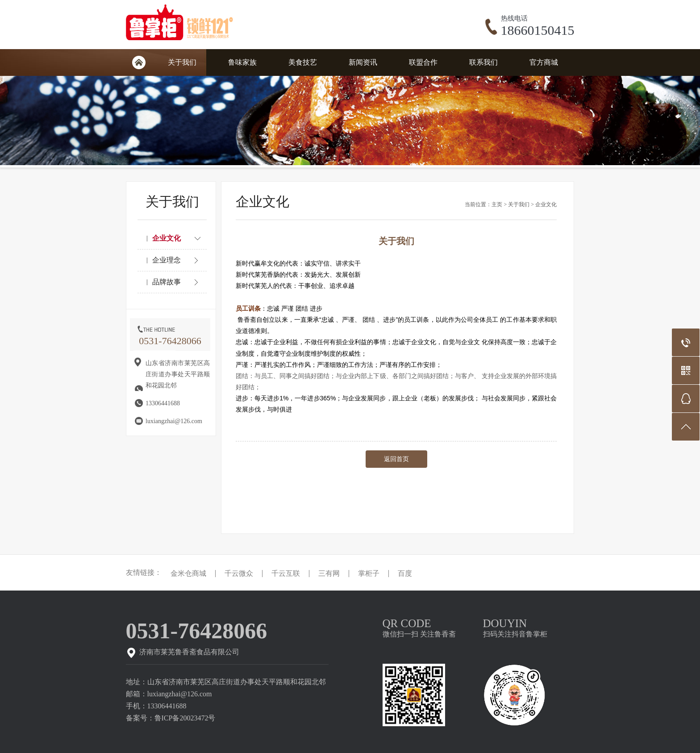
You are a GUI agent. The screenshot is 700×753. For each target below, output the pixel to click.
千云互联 (286, 574)
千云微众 (239, 574)
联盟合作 (423, 62)
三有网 (329, 574)
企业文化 (546, 204)
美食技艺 (303, 62)
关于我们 (182, 62)
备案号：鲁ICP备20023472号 (171, 718)
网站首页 (139, 62)
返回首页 (396, 459)
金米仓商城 (188, 574)
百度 (405, 574)
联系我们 (483, 62)
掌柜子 (369, 574)
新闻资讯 (363, 62)
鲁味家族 (242, 62)
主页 (497, 204)
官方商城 (544, 62)
